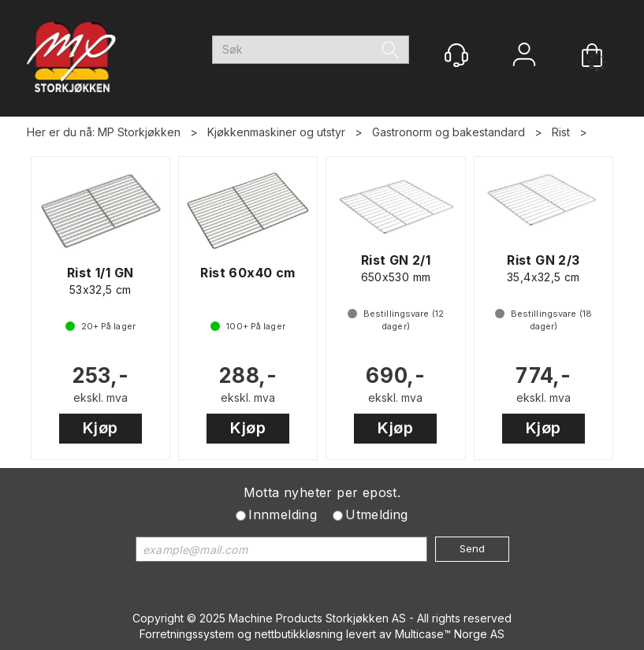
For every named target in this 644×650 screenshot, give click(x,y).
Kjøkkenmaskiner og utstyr (276, 132)
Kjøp (101, 428)
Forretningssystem (187, 634)
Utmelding (377, 514)
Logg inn (524, 56)
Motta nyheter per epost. (322, 492)
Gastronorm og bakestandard (449, 132)
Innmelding (283, 514)
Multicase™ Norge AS (450, 634)
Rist (561, 132)
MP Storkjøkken (139, 132)
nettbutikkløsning (299, 634)
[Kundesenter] (456, 55)
